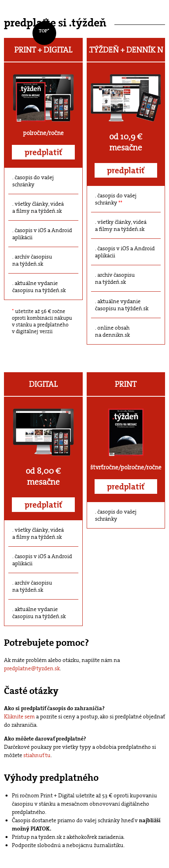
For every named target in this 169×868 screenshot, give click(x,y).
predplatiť (43, 152)
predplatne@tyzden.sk (32, 668)
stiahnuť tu (37, 755)
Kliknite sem (19, 716)
